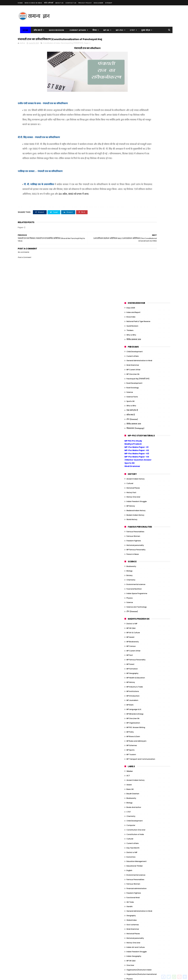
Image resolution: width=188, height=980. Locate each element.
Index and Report (133, 49)
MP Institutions (133, 428)
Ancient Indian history (136, 215)
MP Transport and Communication (141, 495)
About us (59, 3)
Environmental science (136, 321)
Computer (131, 562)
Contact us (71, 3)
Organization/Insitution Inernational (142, 711)
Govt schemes (133, 661)
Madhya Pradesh (133, 180)
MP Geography (132, 410)
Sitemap (109, 3)
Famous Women (133, 273)
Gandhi (130, 643)
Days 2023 (131, 781)
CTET (130, 30)
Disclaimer (98, 3)
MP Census (131, 382)
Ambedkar (131, 754)
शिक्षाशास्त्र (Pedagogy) (135, 165)
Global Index (132, 656)
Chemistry (131, 316)
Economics (131, 593)
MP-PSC (117, 30)
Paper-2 (87, 49)
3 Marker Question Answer (138, 196)
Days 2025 (131, 44)
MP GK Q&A (131, 364)
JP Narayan (131, 822)
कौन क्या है (36, 30)
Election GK (131, 790)
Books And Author (134, 543)
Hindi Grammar (133, 101)
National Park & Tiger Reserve (138, 58)
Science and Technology (137, 343)
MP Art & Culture (133, 369)
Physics (130, 334)
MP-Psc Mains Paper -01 (136, 183)
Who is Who (131, 71)
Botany (130, 312)
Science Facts (132, 133)
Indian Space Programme (137, 330)
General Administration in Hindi (139, 97)
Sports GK (131, 137)
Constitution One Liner (136, 566)
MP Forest (130, 401)
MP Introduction (133, 432)
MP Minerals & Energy (135, 450)
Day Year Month (133, 584)
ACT (128, 512)
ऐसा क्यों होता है (132, 147)
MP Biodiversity (133, 378)
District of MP (132, 360)
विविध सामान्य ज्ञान (134, 76)
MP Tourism (131, 491)
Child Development (135, 88)
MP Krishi (130, 441)
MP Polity (130, 468)
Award (129, 521)
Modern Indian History (135, 251)
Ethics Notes (132, 795)
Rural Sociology (133, 124)
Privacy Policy (85, 3)
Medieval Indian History (136, 247)
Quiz (128, 724)
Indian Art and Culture (136, 683)
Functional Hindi (133, 634)
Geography (131, 652)
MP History (131, 242)
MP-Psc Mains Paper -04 (137, 193)
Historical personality (135, 281)
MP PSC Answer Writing (136, 464)
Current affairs (133, 92)
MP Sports (131, 486)
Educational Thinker (135, 602)
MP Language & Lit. (134, 446)
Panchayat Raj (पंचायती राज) (72, 49)
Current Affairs (76, 30)
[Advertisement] (122, 16)
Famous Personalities (135, 268)
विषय (93, 30)
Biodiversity (131, 303)
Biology (130, 307)
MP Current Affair (133, 106)
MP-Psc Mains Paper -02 (137, 187)
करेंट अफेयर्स (49, 3)
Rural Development (134, 119)
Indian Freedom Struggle (137, 238)
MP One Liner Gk (133, 110)
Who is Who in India (33, 3)
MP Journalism (132, 437)
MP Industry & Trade (135, 423)
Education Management (137, 598)
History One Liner (133, 233)
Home (20, 3)
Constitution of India (51, 49)
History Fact (131, 229)
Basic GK (130, 525)
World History (132, 256)
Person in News (133, 291)
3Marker (130, 507)
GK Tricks (130, 638)
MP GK (104, 30)
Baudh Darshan (133, 530)
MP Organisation (133, 459)
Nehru (129, 831)
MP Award (130, 373)
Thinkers (130, 67)
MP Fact (130, 392)
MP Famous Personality (136, 286)
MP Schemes (132, 482)
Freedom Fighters (134, 277)
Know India (131, 53)
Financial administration (137, 625)
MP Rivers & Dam (133, 473)
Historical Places (133, 224)
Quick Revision (54, 30)
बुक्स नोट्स (144, 30)
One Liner (130, 701)
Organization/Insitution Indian (139, 706)
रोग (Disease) (132, 156)
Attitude (130, 759)
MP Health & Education (136, 414)
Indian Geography (134, 693)
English (129, 607)
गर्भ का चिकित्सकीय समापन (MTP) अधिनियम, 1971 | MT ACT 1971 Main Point (94, 883)
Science (130, 129)
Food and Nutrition (134, 325)
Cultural (130, 220)
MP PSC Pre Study (133, 177)
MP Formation (132, 405)
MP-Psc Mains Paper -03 (137, 190)
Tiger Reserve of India (135, 840)
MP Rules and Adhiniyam (136, 477)
